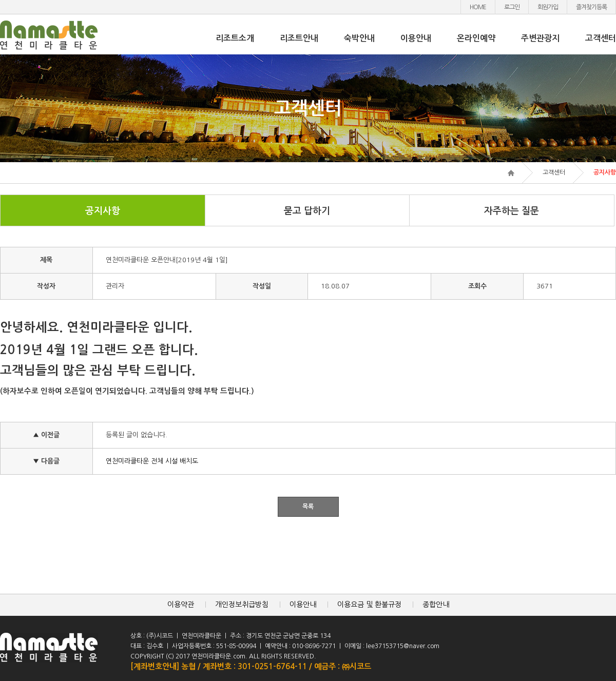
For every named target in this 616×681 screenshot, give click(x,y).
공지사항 (103, 211)
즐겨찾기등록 (591, 7)
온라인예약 (476, 38)
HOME (478, 7)
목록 (308, 507)
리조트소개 (235, 38)
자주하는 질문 (512, 211)
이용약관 (181, 605)
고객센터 (601, 38)
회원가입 (548, 7)
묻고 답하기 (307, 211)
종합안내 (436, 605)
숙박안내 (359, 38)
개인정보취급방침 (242, 605)
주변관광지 (540, 38)
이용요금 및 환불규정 (369, 605)
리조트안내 (299, 38)
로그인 (512, 7)
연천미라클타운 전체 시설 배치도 (152, 461)
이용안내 (416, 38)
